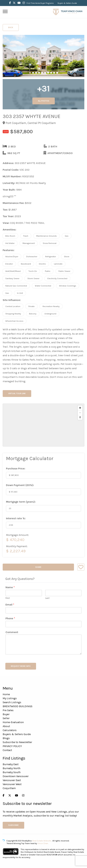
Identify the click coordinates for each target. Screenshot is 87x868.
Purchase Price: (16, 468)
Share (38, 567)
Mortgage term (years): (21, 502)
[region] (43, 425)
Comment (12, 632)
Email (10, 605)
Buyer (6, 714)
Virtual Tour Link (17, 393)
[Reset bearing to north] (80, 417)
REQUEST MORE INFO (21, 666)
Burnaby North (12, 768)
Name (10, 587)
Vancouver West (12, 784)
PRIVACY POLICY (12, 746)
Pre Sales (8, 710)
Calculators (10, 730)
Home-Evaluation (13, 722)
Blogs (6, 738)
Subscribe (13, 825)
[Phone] (43, 624)
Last (47, 598)
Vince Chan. (43, 843)
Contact (7, 750)
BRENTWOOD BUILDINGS (18, 706)
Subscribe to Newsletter (17, 742)
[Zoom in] (80, 408)
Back (11, 27)
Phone (10, 618)
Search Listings (12, 702)
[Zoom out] (80, 413)
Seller (6, 718)
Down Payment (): (20, 485)
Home (6, 694)
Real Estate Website (42, 841)
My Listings (10, 698)
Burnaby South (12, 772)
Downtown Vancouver (16, 776)
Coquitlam (9, 788)
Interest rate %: (16, 518)
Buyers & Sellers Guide (67, 3)
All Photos (44, 101)
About (6, 726)
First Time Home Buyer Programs (40, 3)
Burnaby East (11, 764)
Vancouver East (12, 780)
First (8, 598)
